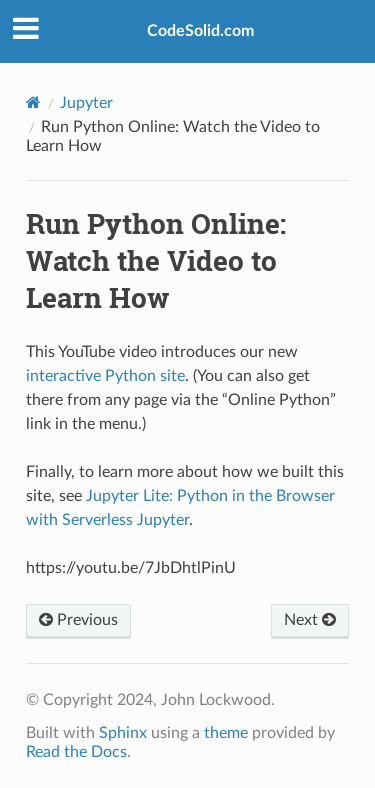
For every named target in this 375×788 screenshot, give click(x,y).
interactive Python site (105, 376)
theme (226, 733)
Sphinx (123, 733)
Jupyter (86, 103)
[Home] (33, 102)
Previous (78, 620)
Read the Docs (76, 752)
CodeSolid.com (200, 31)
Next (310, 620)
